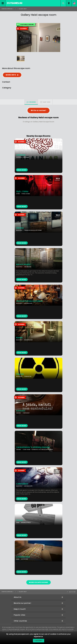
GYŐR (18, 194)
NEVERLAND (28, 267)
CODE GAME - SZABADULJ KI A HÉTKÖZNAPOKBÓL (38, 449)
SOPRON (19, 157)
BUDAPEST (19, 267)
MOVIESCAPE (28, 303)
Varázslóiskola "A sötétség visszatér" (33, 447)
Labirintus (21, 155)
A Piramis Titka (23, 557)
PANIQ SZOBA (26, 194)
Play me (20, 374)
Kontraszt (21, 411)
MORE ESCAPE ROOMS (38, 582)
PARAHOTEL (28, 376)
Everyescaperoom (7, 9)
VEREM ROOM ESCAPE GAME (33, 230)
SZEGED (19, 413)
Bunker (19, 338)
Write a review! (38, 110)
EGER (18, 523)
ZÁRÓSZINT (26, 413)
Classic (20, 520)
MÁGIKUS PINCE (26, 523)
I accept (39, 641)
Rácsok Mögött (23, 264)
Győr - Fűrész (22, 191)
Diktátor (20, 228)
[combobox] (69, 3)
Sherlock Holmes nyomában (30, 301)
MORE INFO (11, 75)
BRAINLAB (26, 157)
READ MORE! (22, 206)
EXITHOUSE (24, 559)
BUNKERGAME (28, 340)
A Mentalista (22, 484)
